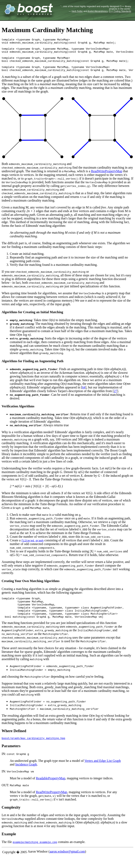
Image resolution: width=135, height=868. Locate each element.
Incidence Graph (26, 776)
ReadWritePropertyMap (107, 178)
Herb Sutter (77, 11)
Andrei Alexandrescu (98, 11)
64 (84, 394)
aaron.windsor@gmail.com (67, 863)
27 (115, 398)
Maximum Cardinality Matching (47, 30)
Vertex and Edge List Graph (103, 772)
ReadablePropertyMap (50, 790)
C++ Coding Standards (120, 11)
